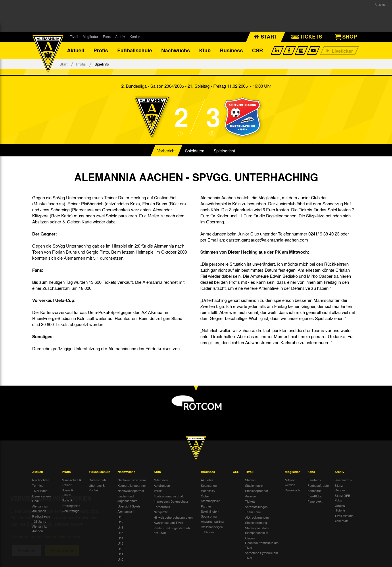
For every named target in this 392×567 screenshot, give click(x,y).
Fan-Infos (314, 480)
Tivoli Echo (40, 491)
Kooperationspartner (132, 485)
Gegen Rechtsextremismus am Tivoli (262, 543)
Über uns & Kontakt (97, 488)
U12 (120, 549)
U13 (120, 543)
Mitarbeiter (161, 480)
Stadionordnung (256, 522)
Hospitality (208, 491)
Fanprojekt (315, 501)
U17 (120, 522)
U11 (120, 554)
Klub (205, 50)
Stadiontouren (255, 485)
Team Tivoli (253, 512)
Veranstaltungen (256, 507)
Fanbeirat (314, 491)
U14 (120, 538)
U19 (120, 517)
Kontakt (136, 37)
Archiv (120, 37)
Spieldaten (195, 151)
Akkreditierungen (257, 517)
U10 (120, 559)
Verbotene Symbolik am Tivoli (262, 555)
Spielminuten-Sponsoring (210, 514)
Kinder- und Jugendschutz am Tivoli (172, 530)
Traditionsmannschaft (169, 496)
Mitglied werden (290, 482)
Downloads (293, 490)
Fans (107, 37)
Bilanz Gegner (340, 488)
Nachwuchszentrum (132, 480)
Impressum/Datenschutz (171, 501)
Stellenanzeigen (212, 527)
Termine (38, 485)
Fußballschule (135, 50)
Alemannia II (126, 511)
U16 (120, 527)
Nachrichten (41, 480)
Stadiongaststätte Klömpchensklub (257, 530)
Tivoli (74, 37)
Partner (206, 506)
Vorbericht (166, 151)
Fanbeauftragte (318, 485)
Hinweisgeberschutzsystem (173, 517)
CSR (258, 50)
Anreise (250, 496)
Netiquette (161, 512)
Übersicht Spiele (129, 506)
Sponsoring (209, 485)
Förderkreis (162, 507)
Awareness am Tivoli (168, 522)
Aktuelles (207, 480)
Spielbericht (224, 151)
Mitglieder (91, 37)
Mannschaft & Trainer (71, 482)
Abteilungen (162, 485)
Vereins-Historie (340, 508)
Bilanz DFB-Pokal (343, 498)
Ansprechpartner (213, 521)
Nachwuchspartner (131, 491)
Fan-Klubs (315, 496)
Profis (101, 50)
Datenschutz (98, 480)
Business (231, 50)
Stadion (250, 480)
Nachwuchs (176, 50)
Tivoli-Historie (344, 516)
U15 (120, 532)
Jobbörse (207, 532)
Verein (158, 491)
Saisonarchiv (344, 480)
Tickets (250, 501)
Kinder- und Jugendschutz (127, 498)
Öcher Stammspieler (210, 498)
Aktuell (76, 50)
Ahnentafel (342, 521)
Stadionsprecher (257, 491)
